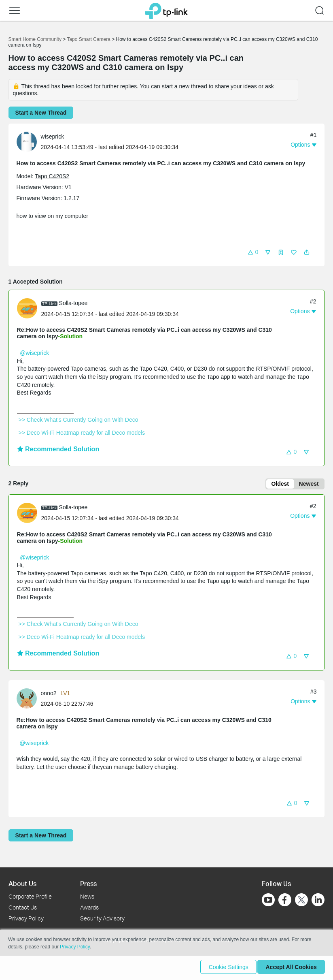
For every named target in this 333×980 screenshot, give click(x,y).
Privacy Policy (26, 918)
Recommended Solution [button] (58, 449)
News (87, 896)
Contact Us (23, 907)
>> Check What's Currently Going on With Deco (78, 420)
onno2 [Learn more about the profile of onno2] (49, 694)
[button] (15, 11)
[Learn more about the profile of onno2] (29, 699)
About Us (22, 883)
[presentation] (27, 142)
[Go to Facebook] (285, 900)
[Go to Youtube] (268, 900)
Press (88, 883)
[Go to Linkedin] (318, 900)
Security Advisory (102, 918)
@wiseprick (34, 353)
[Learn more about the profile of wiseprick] (29, 141)
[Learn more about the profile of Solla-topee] (29, 308)
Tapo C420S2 (52, 176)
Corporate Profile (30, 896)
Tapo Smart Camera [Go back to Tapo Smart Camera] (88, 39)
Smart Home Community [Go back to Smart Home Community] (35, 39)
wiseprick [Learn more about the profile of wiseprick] (53, 137)
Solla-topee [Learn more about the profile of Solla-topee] (73, 303)
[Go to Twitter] (301, 901)
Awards (89, 907)
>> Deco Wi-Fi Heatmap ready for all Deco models (82, 433)
